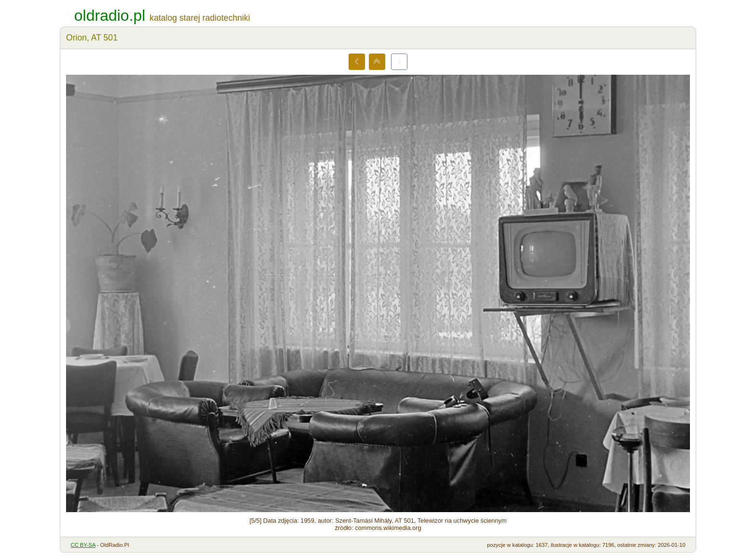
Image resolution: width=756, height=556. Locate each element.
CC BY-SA (83, 545)
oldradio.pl (110, 15)
